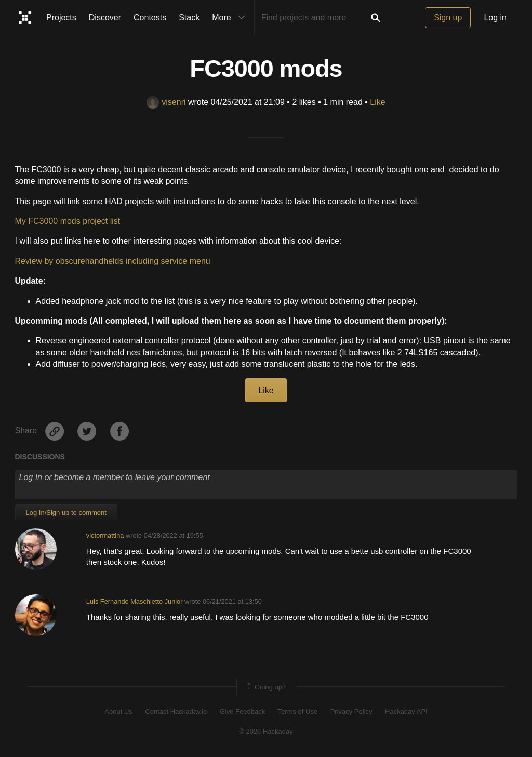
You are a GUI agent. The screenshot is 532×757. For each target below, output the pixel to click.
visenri (166, 102)
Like (377, 102)
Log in (495, 17)
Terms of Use (298, 712)
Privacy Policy (351, 712)
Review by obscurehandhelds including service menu (113, 261)
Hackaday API (406, 712)
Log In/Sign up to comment (66, 513)
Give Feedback (242, 712)
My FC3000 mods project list (68, 221)
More (231, 18)
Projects (61, 17)
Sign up (448, 17)
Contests (150, 17)
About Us (118, 712)
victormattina (105, 535)
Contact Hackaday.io (176, 712)
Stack (189, 17)
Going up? (265, 687)
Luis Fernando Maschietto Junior (135, 601)
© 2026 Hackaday (266, 731)
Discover (105, 17)
